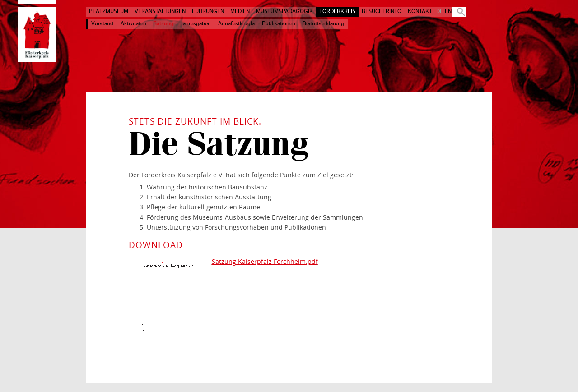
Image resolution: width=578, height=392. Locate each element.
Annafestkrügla (236, 24)
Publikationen (279, 24)
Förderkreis (337, 12)
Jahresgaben (196, 24)
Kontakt (420, 12)
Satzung (163, 24)
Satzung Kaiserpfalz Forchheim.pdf (265, 261)
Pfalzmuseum (109, 12)
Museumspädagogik (284, 12)
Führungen (208, 12)
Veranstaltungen (160, 12)
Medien (240, 12)
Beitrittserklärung (323, 24)
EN (448, 12)
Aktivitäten (133, 24)
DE (440, 12)
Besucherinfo (382, 12)
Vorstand (102, 24)
